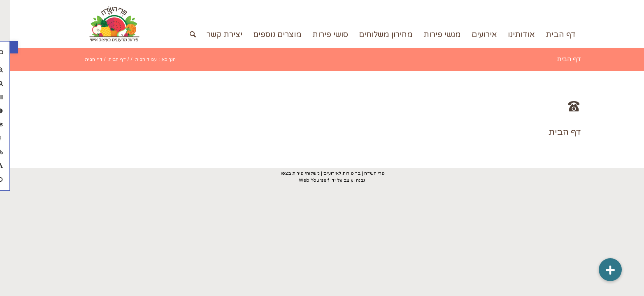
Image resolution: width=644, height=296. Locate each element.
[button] (4, 47)
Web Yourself (304, 180)
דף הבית (559, 59)
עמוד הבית (136, 59)
